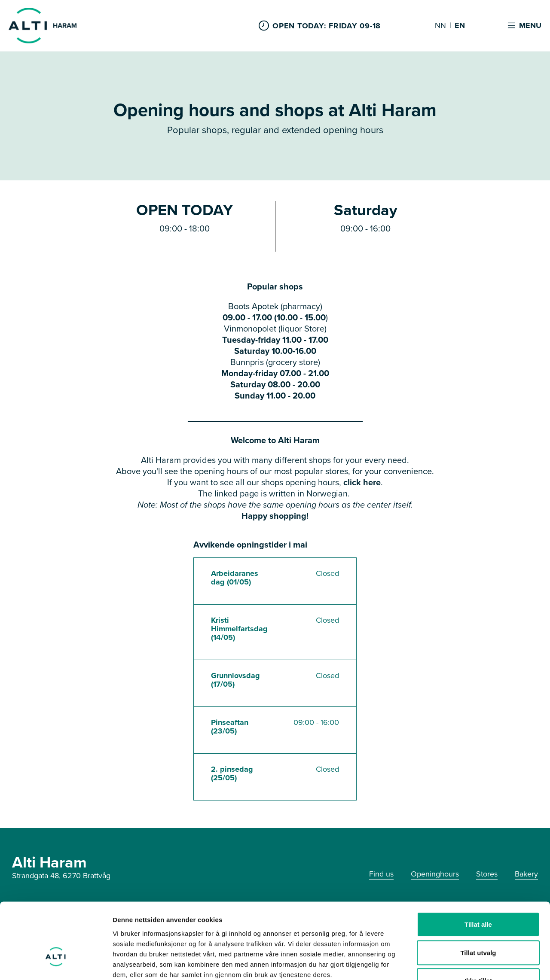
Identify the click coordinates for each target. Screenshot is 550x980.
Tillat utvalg (478, 896)
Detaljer (458, 963)
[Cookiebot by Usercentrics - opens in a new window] (56, 963)
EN (460, 26)
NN (440, 26)
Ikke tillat (478, 924)
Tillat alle (478, 867)
